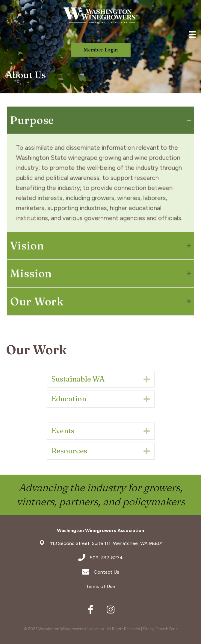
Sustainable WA (78, 379)
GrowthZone (167, 629)
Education (69, 399)
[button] (101, 50)
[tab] (100, 123)
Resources (69, 451)
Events (63, 431)
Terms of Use (100, 586)
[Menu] (192, 34)
